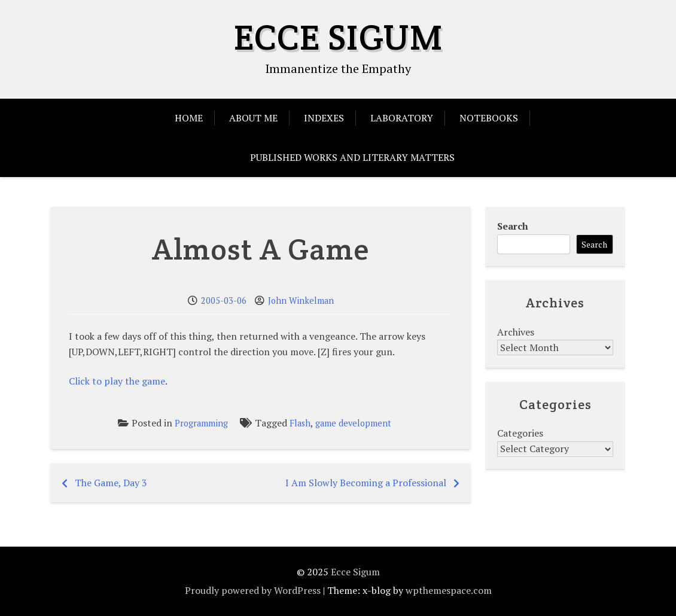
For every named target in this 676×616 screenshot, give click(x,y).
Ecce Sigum (338, 37)
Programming (201, 423)
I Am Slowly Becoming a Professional (366, 483)
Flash (300, 423)
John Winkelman (301, 301)
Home (189, 118)
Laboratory (402, 118)
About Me (253, 118)
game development (353, 423)
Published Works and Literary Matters (352, 157)
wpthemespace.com (449, 590)
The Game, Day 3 (111, 483)
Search (513, 226)
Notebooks (489, 118)
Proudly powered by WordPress (253, 590)
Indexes (324, 118)
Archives (516, 332)
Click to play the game (117, 381)
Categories (520, 433)
